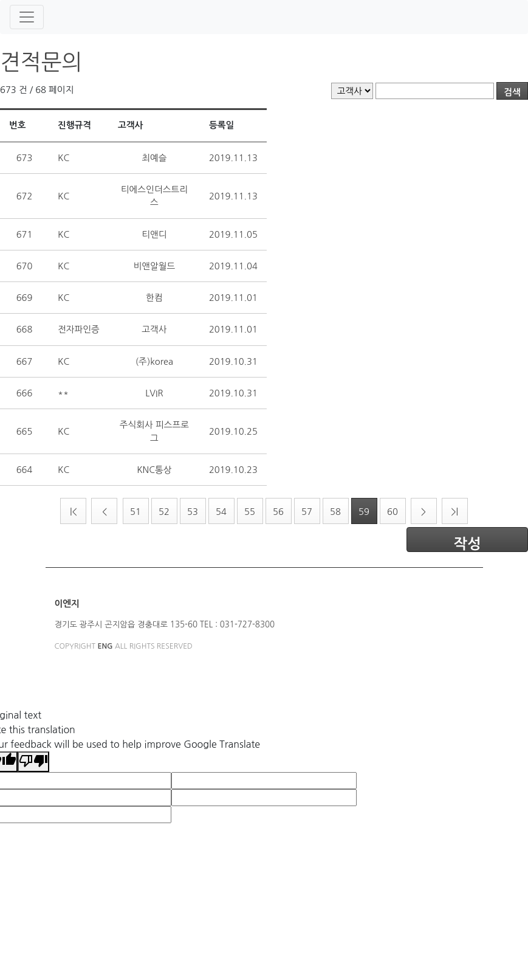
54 (221, 512)
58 (335, 512)
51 (135, 512)
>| (454, 512)
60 (393, 512)
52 (164, 512)
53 (193, 512)
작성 (467, 544)
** (63, 393)
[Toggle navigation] (27, 17)
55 (250, 512)
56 (278, 512)
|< (74, 512)
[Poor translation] (33, 762)
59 (364, 512)
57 (307, 512)
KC (63, 158)
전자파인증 (79, 329)
